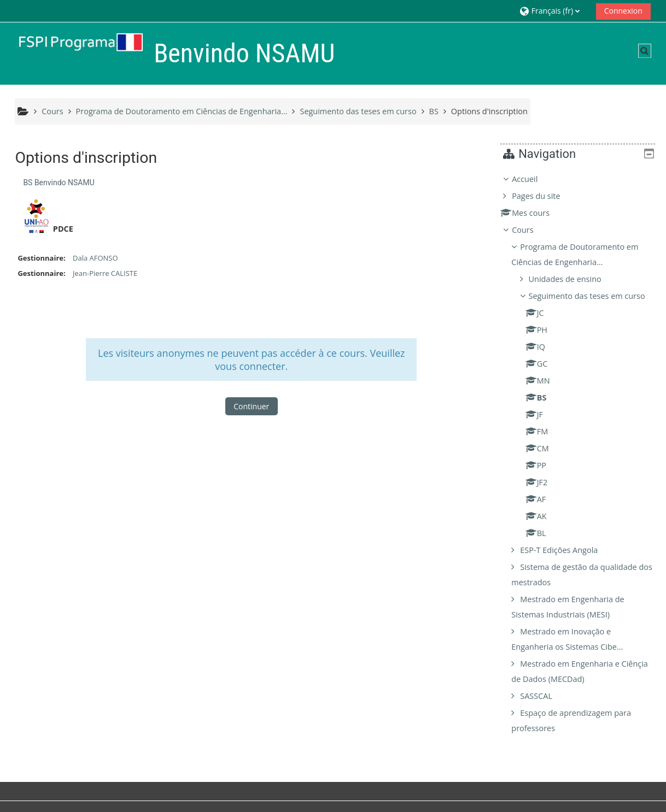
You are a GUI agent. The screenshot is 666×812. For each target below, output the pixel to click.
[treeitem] (582, 461)
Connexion (623, 11)
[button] (554, 11)
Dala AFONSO (95, 258)
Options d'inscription (489, 111)
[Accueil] (75, 53)
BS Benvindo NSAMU (59, 183)
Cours (531, 230)
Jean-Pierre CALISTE (105, 273)
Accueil (533, 179)
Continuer (251, 406)
